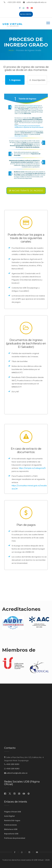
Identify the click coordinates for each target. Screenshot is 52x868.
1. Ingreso (15, 80)
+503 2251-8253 (14, 2)
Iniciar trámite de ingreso (26, 191)
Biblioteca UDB (11, 829)
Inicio (11, 50)
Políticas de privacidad (15, 838)
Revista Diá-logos (12, 820)
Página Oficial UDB (13, 812)
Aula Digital (26, 14)
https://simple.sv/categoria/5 (32, 468)
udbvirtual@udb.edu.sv (36, 2)
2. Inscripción (37, 80)
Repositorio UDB (11, 834)
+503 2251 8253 (13, 764)
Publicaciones (10, 825)
